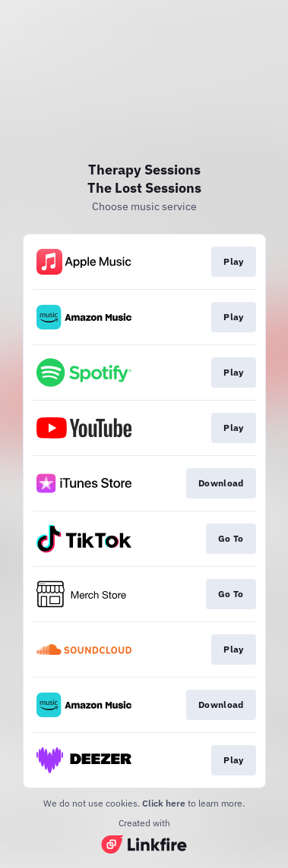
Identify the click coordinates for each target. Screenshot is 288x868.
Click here (164, 803)
